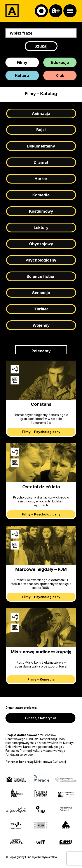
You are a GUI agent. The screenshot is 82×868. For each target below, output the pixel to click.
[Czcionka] (56, 11)
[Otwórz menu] (70, 11)
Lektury (41, 228)
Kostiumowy (41, 211)
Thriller (41, 309)
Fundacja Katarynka (41, 718)
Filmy (22, 62)
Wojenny (41, 325)
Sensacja (41, 293)
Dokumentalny (41, 146)
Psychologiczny (41, 260)
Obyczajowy (41, 244)
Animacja (41, 113)
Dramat (41, 162)
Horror (41, 179)
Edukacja (60, 62)
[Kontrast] (41, 11)
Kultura (22, 75)
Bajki (41, 130)
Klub (60, 75)
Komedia (41, 195)
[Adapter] (12, 11)
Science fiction (41, 276)
